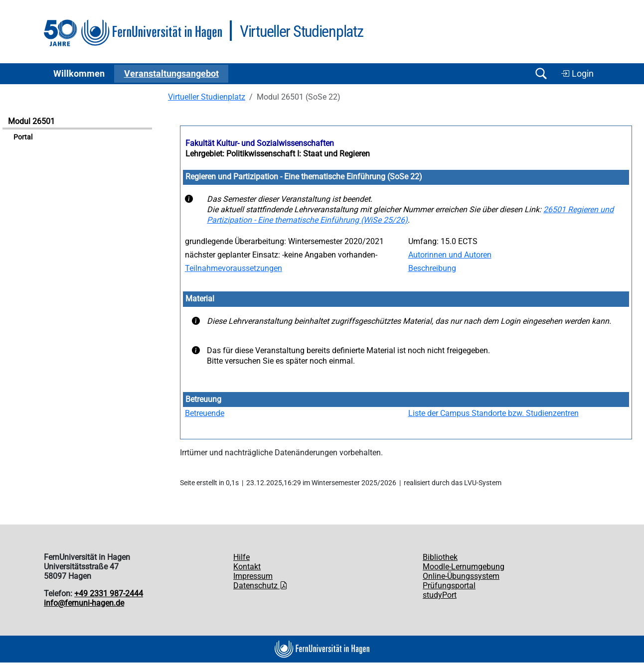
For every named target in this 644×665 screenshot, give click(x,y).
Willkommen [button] (79, 74)
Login (577, 74)
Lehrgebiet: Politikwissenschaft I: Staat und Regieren (278, 154)
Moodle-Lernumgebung (464, 567)
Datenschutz (260, 586)
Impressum (253, 576)
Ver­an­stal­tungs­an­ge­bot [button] (171, 74)
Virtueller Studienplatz (207, 97)
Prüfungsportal (449, 586)
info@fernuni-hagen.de (84, 603)
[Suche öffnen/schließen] (541, 73)
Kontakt (247, 567)
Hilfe (241, 557)
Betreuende (205, 413)
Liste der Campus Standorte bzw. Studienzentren (493, 413)
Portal (23, 137)
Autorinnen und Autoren (450, 255)
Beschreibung (432, 268)
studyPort (440, 595)
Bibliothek (440, 557)
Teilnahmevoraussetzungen (234, 268)
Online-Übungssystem (461, 576)
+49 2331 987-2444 (109, 594)
